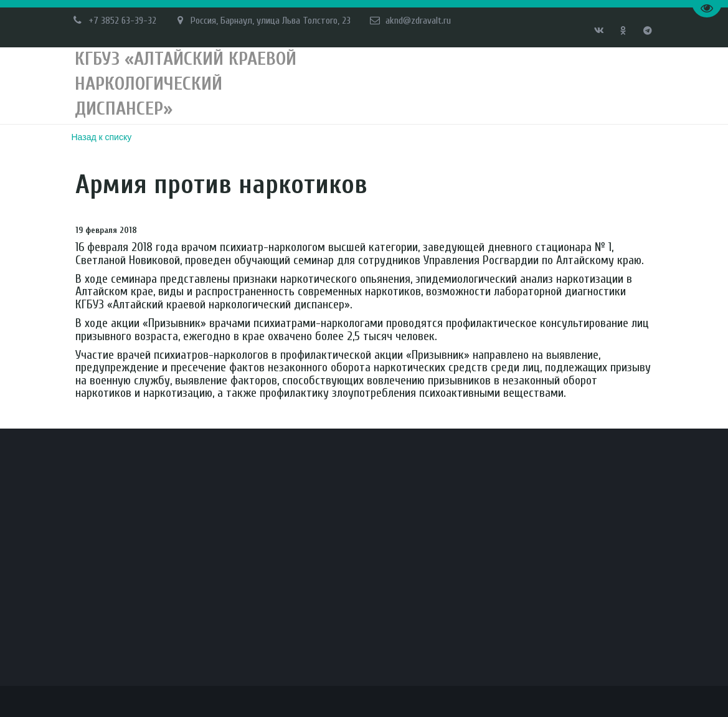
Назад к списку (102, 137)
